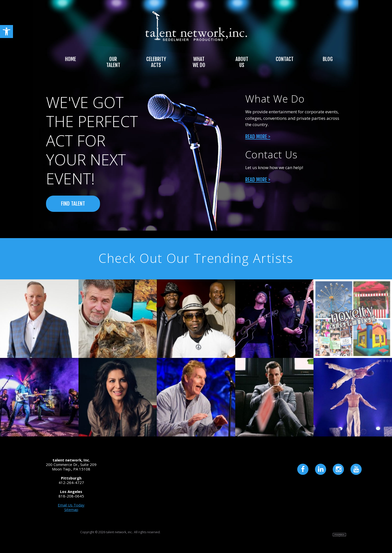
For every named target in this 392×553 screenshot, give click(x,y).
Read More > (258, 137)
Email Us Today (71, 505)
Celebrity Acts (156, 62)
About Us (242, 62)
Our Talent (113, 62)
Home (70, 59)
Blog (328, 59)
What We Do (199, 62)
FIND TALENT (73, 204)
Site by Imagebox (339, 535)
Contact (285, 59)
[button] (6, 32)
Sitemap (71, 509)
